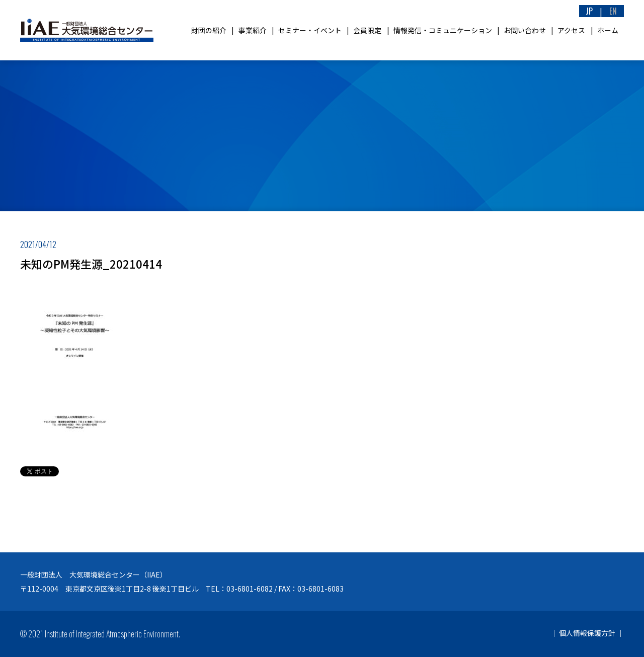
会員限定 (367, 30)
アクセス (571, 30)
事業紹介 (253, 30)
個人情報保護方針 (587, 633)
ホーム (608, 30)
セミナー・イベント (310, 30)
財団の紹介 (209, 30)
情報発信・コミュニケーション (443, 30)
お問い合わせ (525, 30)
